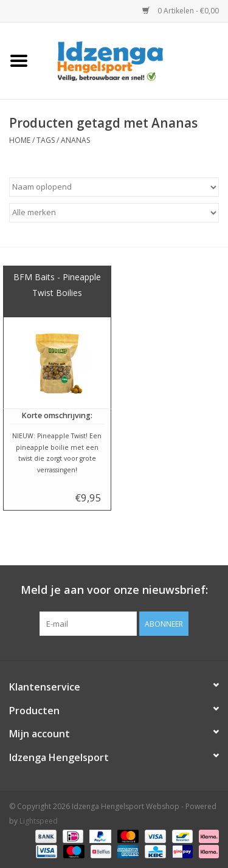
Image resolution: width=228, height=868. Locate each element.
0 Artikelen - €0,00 (181, 11)
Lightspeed (39, 821)
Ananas (75, 140)
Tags (46, 140)
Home (20, 140)
